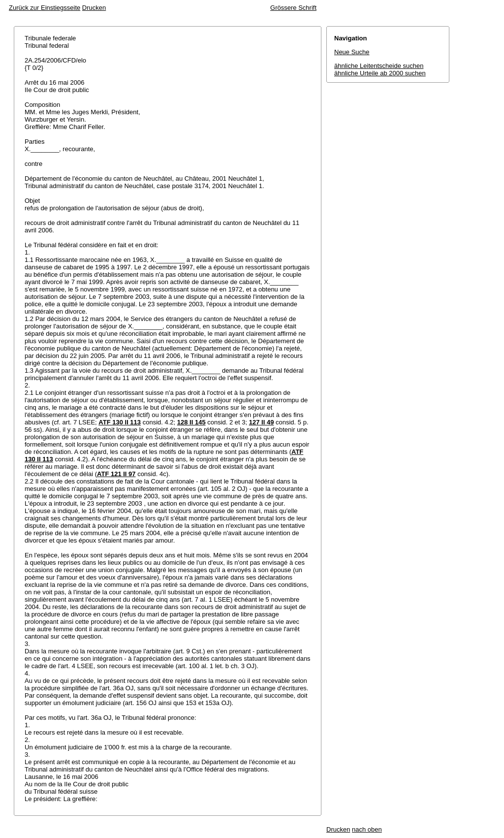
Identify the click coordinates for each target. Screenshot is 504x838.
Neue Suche (352, 52)
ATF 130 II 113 (120, 422)
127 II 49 (262, 422)
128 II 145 (191, 422)
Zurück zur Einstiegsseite (45, 8)
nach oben (367, 829)
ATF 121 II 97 (116, 474)
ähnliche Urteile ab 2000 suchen (380, 73)
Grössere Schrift (293, 8)
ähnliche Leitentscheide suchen (379, 66)
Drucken (94, 8)
